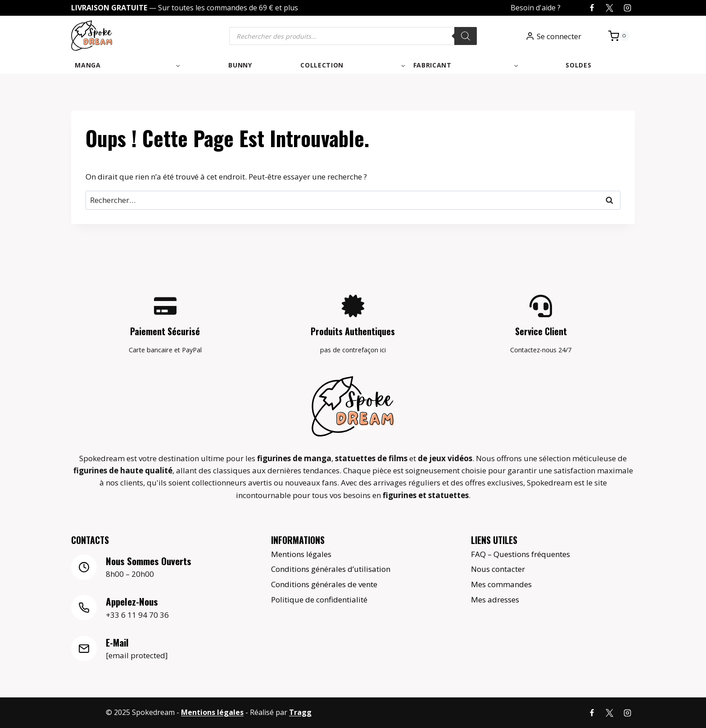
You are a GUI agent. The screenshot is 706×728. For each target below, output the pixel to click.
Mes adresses (495, 600)
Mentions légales (301, 554)
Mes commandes (501, 584)
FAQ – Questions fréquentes (520, 554)
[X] (610, 8)
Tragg (300, 713)
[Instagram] (627, 8)
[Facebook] (592, 8)
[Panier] (619, 36)
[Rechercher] (466, 36)
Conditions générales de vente (324, 584)
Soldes (578, 65)
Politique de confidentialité (319, 600)
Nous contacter (498, 569)
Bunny (240, 65)
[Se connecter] (553, 36)
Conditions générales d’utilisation (331, 569)
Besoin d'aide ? (536, 8)
